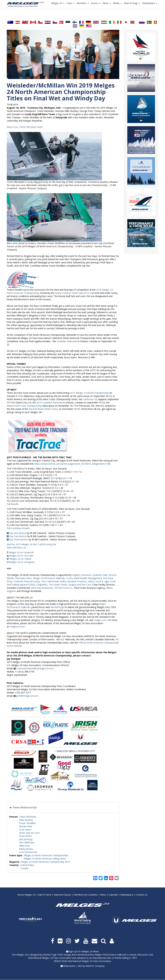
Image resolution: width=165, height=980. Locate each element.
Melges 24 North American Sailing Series (45, 859)
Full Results (13, 504)
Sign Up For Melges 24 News (84, 951)
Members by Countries (86, 895)
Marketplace (127, 895)
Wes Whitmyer (27, 842)
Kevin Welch (25, 836)
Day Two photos (18, 536)
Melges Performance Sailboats (110, 955)
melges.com (100, 620)
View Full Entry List (16, 548)
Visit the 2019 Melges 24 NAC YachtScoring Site (32, 544)
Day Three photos (19, 539)
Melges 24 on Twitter (20, 559)
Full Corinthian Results (18, 528)
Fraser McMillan (27, 823)
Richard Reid (26, 826)
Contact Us (142, 895)
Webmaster (69, 966)
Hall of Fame (45, 895)
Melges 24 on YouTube (21, 556)
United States (27, 865)
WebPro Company (95, 966)
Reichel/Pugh (57, 607)
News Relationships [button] (25, 807)
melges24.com (17, 627)
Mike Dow (24, 846)
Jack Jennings (26, 839)
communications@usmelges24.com (35, 668)
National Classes (63, 895)
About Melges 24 (26, 895)
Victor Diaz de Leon (29, 833)
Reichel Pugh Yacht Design (57, 955)
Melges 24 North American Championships (46, 855)
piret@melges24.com (27, 696)
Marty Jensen (26, 849)
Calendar (113, 895)
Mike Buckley (26, 820)
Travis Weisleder (28, 817)
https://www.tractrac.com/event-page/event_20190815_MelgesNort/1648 (72, 464)
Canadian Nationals (67, 341)
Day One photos (18, 533)
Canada (24, 868)
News (103, 895)
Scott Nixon (25, 830)
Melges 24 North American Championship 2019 (45, 862)
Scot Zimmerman (28, 852)
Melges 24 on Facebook (21, 552)
